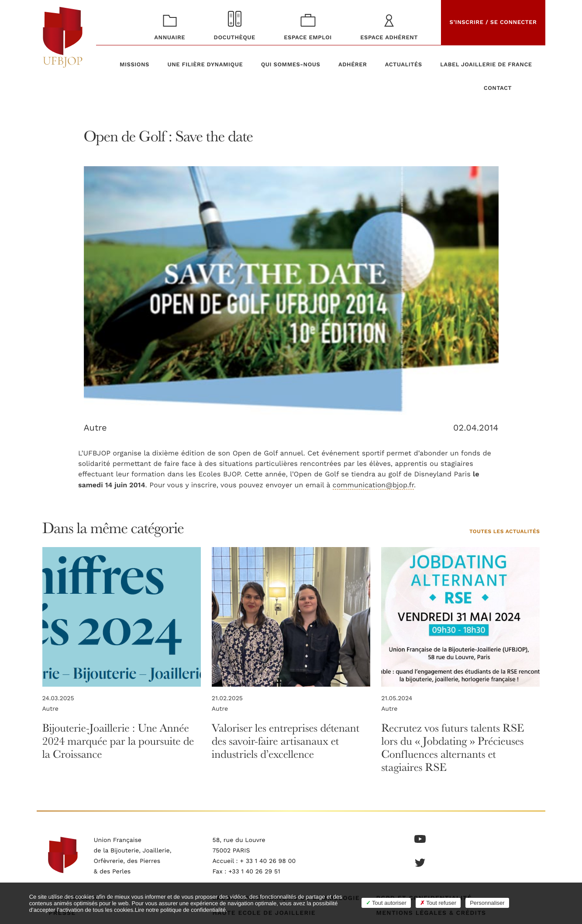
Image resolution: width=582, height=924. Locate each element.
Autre (95, 428)
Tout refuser (438, 903)
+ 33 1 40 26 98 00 (268, 861)
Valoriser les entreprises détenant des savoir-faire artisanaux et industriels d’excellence (286, 741)
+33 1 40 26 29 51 (254, 872)
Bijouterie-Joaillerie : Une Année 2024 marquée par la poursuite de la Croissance (118, 741)
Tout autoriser (386, 903)
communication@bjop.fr (373, 485)
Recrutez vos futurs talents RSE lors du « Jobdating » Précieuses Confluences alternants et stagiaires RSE (453, 748)
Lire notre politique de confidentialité (180, 910)
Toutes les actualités (505, 532)
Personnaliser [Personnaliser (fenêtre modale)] (487, 903)
